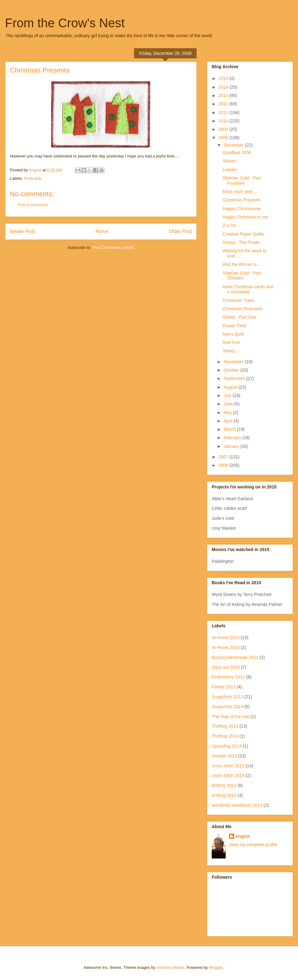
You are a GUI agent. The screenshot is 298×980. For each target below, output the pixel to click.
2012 (224, 104)
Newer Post (23, 231)
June (229, 404)
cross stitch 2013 (228, 766)
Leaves (230, 170)
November (234, 362)
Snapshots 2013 (227, 697)
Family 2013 (223, 687)
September (235, 378)
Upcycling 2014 (227, 746)
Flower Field (234, 326)
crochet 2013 (224, 756)
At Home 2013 (226, 638)
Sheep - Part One (239, 317)
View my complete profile (253, 845)
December (234, 145)
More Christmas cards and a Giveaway (248, 289)
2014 (224, 87)
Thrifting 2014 (225, 736)
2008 (224, 138)
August (231, 387)
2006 (224, 465)
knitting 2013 (224, 785)
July (228, 395)
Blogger (216, 967)
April (228, 421)
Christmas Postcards (243, 309)
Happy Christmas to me (245, 217)
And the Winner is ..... (243, 264)
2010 (224, 121)
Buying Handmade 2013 (235, 657)
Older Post (180, 231)
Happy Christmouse (242, 209)
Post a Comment (33, 205)
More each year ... (240, 192)
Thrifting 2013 (225, 726)
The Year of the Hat (230, 717)
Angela (243, 836)
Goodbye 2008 (237, 152)
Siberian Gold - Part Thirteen (242, 276)
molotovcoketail (170, 967)
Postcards (33, 178)
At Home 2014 (226, 647)
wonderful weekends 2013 (237, 805)
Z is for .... (232, 225)
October (232, 370)
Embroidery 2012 (228, 677)
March (230, 429)
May (228, 413)
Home (102, 231)
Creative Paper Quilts (243, 234)
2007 (224, 457)
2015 (224, 78)
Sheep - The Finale (241, 242)
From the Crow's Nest (65, 23)
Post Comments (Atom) (113, 247)
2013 (224, 95)
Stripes (229, 161)
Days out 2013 (226, 667)
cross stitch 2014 (228, 775)
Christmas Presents (242, 200)
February (233, 438)
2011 (224, 113)
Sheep (229, 351)
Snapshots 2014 (227, 707)
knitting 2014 (224, 795)
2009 (224, 129)
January (232, 446)
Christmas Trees (238, 300)
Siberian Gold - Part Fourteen (242, 181)
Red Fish (231, 342)
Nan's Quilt (233, 334)
